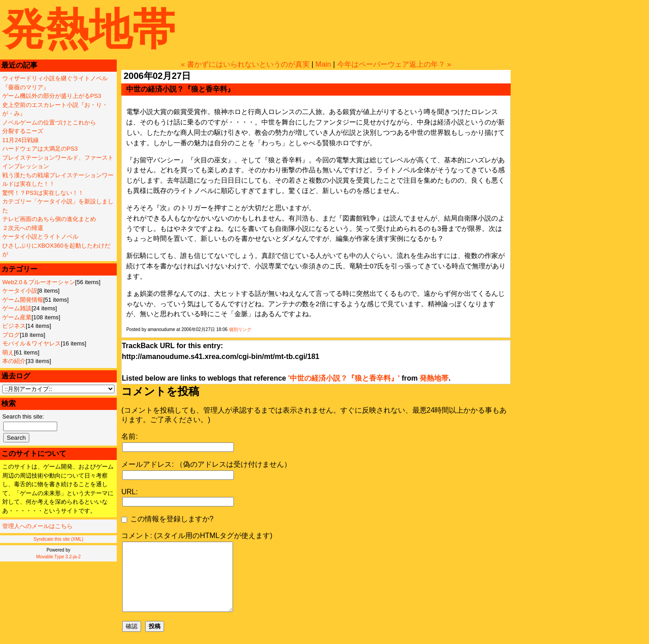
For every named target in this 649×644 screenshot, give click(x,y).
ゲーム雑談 (17, 308)
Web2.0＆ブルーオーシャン (39, 282)
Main (323, 64)
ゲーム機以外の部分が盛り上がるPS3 (52, 96)
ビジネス (14, 326)
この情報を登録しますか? (167, 519)
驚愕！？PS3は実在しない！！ (43, 193)
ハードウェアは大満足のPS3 (40, 149)
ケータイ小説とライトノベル (40, 237)
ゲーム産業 (17, 317)
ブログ (11, 335)
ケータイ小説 (20, 291)
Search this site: (23, 416)
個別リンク (240, 329)
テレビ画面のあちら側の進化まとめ (49, 219)
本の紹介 (14, 361)
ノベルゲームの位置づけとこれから (49, 122)
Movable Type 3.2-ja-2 (58, 557)
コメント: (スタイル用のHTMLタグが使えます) (197, 536)
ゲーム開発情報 (23, 300)
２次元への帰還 (23, 228)
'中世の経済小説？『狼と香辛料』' (344, 378)
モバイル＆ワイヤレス (32, 343)
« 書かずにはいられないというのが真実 (245, 64)
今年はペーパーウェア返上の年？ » (394, 64)
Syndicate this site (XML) (58, 539)
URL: (129, 492)
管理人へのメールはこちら (37, 526)
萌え (8, 352)
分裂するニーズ (23, 131)
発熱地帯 (89, 29)
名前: (129, 436)
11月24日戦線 (21, 140)
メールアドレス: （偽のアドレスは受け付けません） (206, 464)
